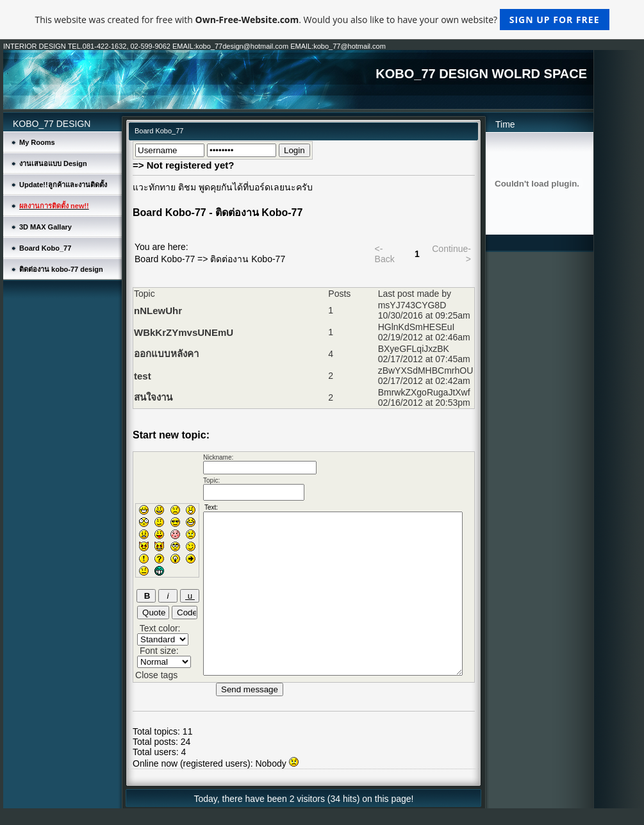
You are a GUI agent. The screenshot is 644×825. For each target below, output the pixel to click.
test (143, 376)
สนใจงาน (153, 397)
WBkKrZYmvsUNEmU (184, 332)
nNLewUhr (158, 311)
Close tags (156, 675)
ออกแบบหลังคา (166, 354)
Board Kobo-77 (165, 259)
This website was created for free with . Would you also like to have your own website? (322, 20)
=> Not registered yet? (183, 165)
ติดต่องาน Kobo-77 (248, 259)
